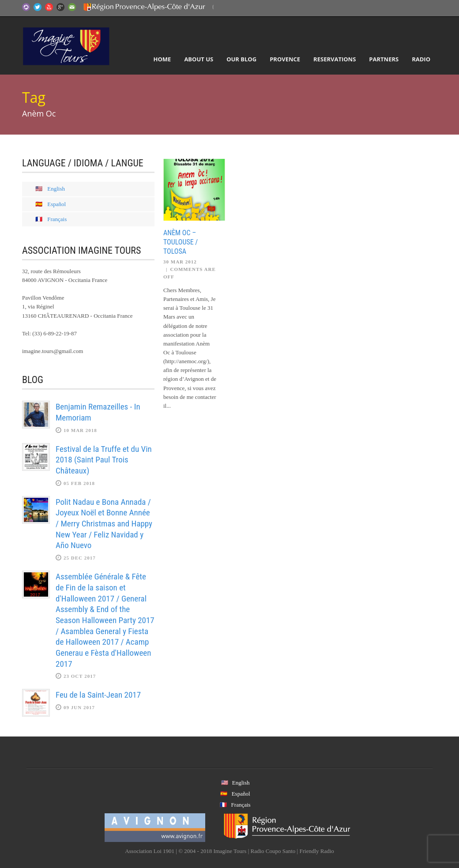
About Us (199, 59)
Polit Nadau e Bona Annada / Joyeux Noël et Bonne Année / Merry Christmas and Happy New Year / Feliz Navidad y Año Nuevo (104, 524)
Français (57, 219)
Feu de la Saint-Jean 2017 (98, 695)
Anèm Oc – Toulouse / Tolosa (181, 242)
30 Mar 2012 (180, 262)
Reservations (335, 59)
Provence (285, 59)
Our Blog (241, 59)
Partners (384, 59)
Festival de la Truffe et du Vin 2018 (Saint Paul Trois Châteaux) (104, 460)
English (56, 189)
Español (56, 204)
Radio (421, 59)
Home (162, 59)
